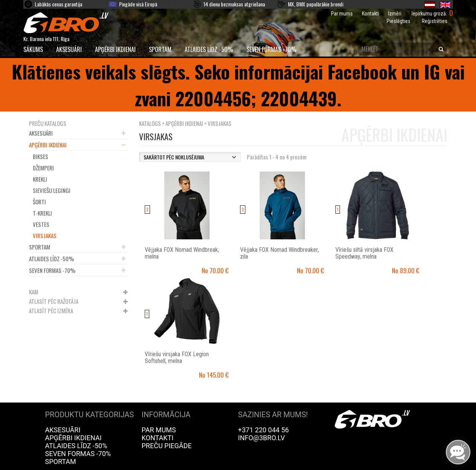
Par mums (342, 14)
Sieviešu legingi (52, 190)
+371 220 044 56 (264, 430)
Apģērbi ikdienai (115, 49)
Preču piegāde (167, 446)
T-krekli (42, 213)
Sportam (160, 49)
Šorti (39, 202)
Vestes (41, 224)
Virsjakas (45, 236)
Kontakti (370, 14)
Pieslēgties (399, 21)
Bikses (41, 156)
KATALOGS (150, 123)
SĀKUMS (33, 49)
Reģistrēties (435, 21)
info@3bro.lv (262, 438)
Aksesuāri (69, 49)
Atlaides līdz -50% (209, 49)
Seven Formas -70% (272, 49)
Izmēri (395, 14)
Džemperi (43, 168)
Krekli (40, 179)
